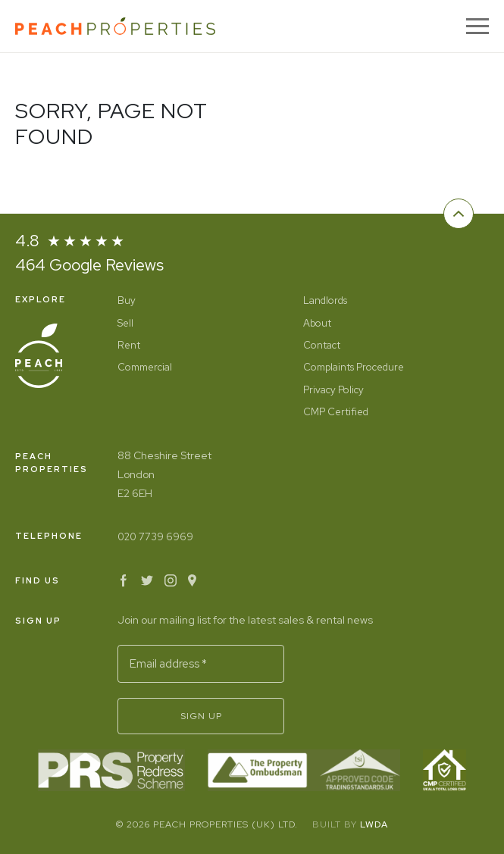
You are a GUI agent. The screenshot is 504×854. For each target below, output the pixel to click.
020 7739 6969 (155, 537)
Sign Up (201, 716)
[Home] (115, 26)
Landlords (325, 300)
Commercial (145, 367)
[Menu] (477, 26)
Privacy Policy (333, 390)
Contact (322, 345)
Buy (127, 300)
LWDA (374, 824)
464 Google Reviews (89, 265)
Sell (125, 323)
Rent (129, 345)
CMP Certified (336, 412)
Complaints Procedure (354, 367)
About (317, 323)
